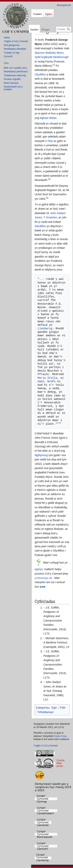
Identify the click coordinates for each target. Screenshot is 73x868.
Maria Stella (47, 378)
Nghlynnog (41, 455)
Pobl (63, 708)
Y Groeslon (50, 217)
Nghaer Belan (48, 118)
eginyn (39, 569)
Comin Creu (60, 736)
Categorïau (43, 708)
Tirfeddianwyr (46, 712)
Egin (54, 708)
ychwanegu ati (43, 578)
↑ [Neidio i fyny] (44, 608)
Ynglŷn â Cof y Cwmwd (46, 746)
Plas (50, 141)
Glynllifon (40, 74)
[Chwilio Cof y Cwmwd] (64, 29)
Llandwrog (45, 328)
